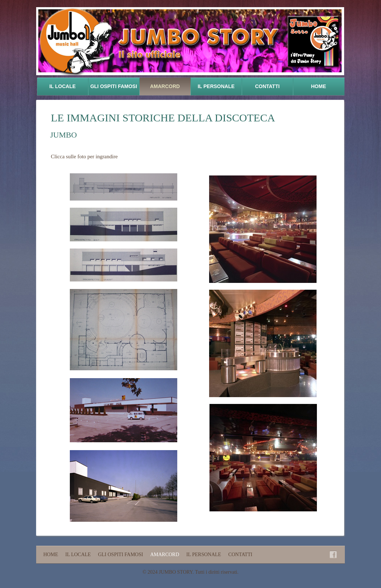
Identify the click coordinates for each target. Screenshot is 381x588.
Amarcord (165, 86)
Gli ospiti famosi (114, 86)
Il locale (63, 86)
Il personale (216, 86)
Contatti (267, 86)
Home (319, 86)
